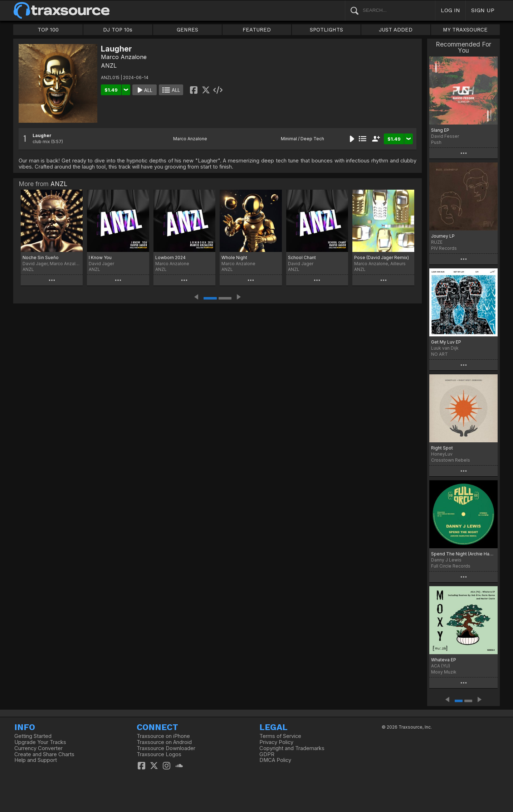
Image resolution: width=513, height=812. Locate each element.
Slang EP (440, 130)
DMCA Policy (275, 760)
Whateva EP (444, 660)
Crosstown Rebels (451, 460)
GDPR (267, 754)
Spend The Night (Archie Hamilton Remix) (463, 554)
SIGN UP (483, 10)
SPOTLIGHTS (326, 30)
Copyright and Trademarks (292, 748)
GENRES (187, 30)
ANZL (109, 65)
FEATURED (257, 30)
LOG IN (450, 10)
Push (436, 142)
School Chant (302, 257)
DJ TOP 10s (118, 30)
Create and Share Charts (44, 754)
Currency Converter (38, 748)
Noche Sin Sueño (41, 257)
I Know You (100, 257)
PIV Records (444, 248)
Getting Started (33, 736)
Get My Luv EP (446, 342)
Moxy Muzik (444, 672)
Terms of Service (280, 736)
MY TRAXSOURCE (465, 30)
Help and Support (36, 760)
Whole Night (234, 257)
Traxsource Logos (159, 754)
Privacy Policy (276, 742)
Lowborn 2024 (170, 257)
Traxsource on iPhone (163, 736)
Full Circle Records (451, 566)
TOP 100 (48, 30)
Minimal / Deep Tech (302, 139)
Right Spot (442, 448)
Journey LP (443, 236)
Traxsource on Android (164, 742)
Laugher (42, 135)
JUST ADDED (396, 30)
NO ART (439, 354)
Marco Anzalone (124, 57)
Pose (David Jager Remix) (382, 257)
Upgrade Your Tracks (40, 742)
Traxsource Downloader (166, 748)
